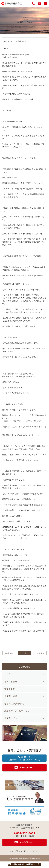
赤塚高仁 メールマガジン (17, 711)
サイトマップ (36, 851)
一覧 (25, 653)
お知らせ (8, 674)
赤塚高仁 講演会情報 (14, 704)
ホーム (11, 851)
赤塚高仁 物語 (11, 696)
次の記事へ (40, 653)
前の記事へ (9, 653)
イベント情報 (11, 682)
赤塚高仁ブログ (12, 718)
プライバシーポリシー (22, 851)
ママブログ (10, 689)
